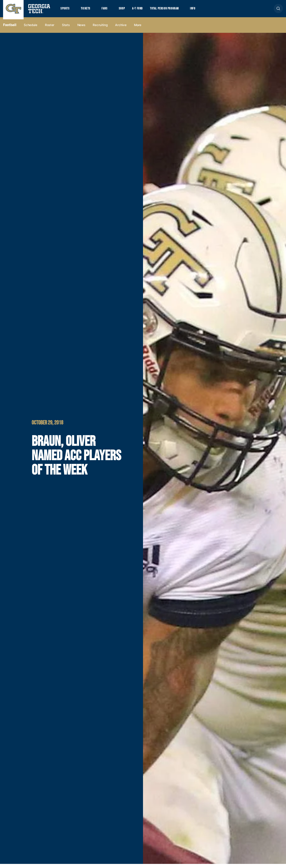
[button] (278, 11)
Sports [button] (66, 10)
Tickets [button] (88, 10)
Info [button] (205, 10)
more (138, 29)
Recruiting (100, 29)
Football (10, 29)
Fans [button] (109, 10)
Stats (66, 29)
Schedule (31, 29)
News (81, 29)
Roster (50, 29)
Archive (121, 29)
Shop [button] (127, 10)
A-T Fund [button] (144, 10)
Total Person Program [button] (174, 10)
